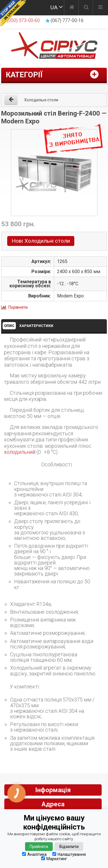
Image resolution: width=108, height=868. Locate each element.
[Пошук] (86, 8)
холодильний (20, 452)
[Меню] (100, 8)
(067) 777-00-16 (67, 20)
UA (54, 7)
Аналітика (34, 854)
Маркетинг (54, 859)
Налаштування (69, 854)
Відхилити (69, 847)
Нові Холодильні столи (41, 241)
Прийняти (39, 847)
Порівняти (18, 307)
